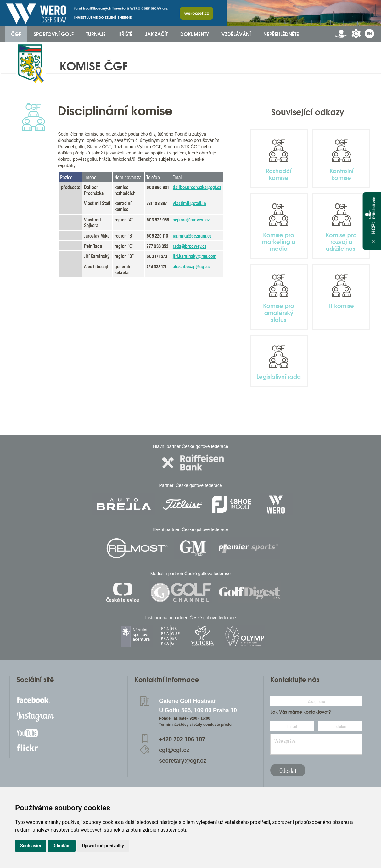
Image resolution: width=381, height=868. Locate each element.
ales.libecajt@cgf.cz (192, 266)
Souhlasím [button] (31, 846)
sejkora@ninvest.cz (191, 219)
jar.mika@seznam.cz (192, 235)
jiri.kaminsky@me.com (195, 256)
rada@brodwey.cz (190, 246)
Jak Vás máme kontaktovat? (301, 712)
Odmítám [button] (62, 846)
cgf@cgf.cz (174, 750)
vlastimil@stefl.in (189, 203)
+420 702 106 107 (182, 739)
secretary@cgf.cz (182, 761)
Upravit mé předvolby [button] (103, 846)
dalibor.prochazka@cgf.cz (197, 187)
